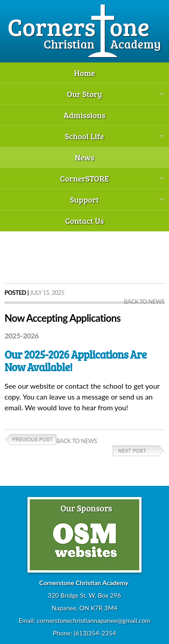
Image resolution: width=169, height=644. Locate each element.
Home (84, 73)
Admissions (84, 115)
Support (84, 200)
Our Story (84, 94)
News (85, 157)
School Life (84, 136)
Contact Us (84, 221)
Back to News (144, 302)
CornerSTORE (84, 178)
